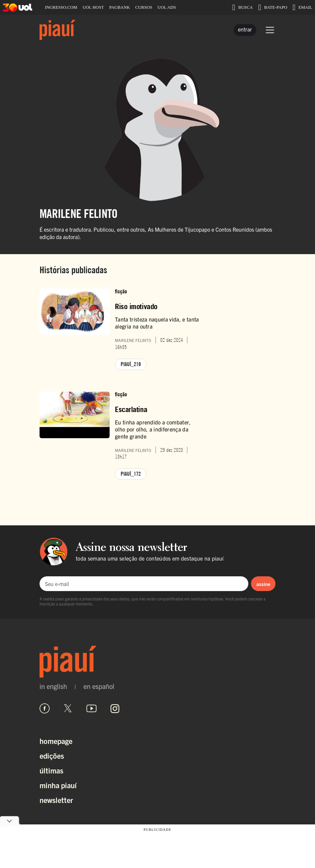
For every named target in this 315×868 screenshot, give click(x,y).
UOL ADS (167, 7)
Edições (52, 756)
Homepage (56, 741)
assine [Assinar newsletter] (263, 584)
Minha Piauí (58, 785)
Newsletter (56, 800)
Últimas (51, 770)
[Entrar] (245, 30)
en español (99, 686)
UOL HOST (93, 7)
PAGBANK (120, 7)
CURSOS (144, 7)
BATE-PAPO (273, 7)
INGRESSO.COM (61, 7)
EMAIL (302, 7)
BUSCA (242, 7)
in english (53, 686)
